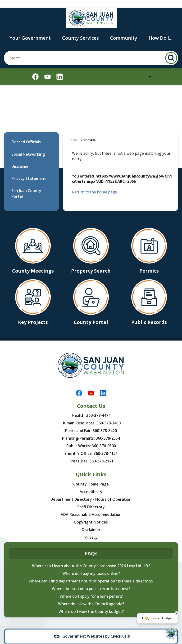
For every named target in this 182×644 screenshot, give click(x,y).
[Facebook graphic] (35, 69)
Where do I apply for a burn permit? (91, 588)
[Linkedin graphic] (60, 69)
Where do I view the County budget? (91, 603)
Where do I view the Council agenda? (91, 596)
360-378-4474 (98, 407)
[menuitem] (31, 134)
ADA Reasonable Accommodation (91, 506)
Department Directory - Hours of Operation (91, 491)
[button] (171, 50)
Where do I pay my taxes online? (91, 565)
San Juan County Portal (26, 185)
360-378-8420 (105, 423)
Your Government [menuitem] (30, 30)
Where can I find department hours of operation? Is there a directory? (91, 573)
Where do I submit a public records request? (91, 581)
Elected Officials (26, 134)
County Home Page (91, 476)
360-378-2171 (101, 453)
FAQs (91, 545)
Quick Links (91, 466)
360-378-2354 (108, 430)
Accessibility (91, 484)
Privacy (91, 529)
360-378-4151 (106, 445)
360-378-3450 (109, 415)
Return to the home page (95, 184)
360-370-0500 (104, 438)
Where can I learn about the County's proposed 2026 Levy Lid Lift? (91, 558)
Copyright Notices (91, 514)
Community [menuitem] (124, 30)
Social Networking (28, 146)
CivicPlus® (120, 628)
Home (73, 132)
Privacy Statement (29, 170)
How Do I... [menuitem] (161, 30)
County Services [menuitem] (80, 30)
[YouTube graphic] (48, 69)
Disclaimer (21, 158)
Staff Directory (91, 499)
